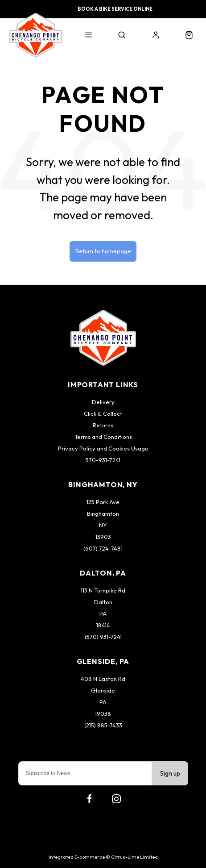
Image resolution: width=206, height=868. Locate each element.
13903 (103, 537)
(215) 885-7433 (103, 725)
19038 (103, 714)
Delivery (103, 402)
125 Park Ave (103, 502)
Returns (103, 425)
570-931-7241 (103, 460)
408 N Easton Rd (103, 679)
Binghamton (103, 513)
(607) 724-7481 (103, 548)
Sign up (170, 773)
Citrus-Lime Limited (134, 857)
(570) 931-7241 (103, 637)
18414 (103, 625)
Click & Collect (103, 413)
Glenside (103, 690)
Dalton (103, 602)
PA (103, 613)
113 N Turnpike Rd (103, 590)
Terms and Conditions (103, 437)
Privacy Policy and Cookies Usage (103, 448)
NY (103, 525)
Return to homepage (103, 251)
